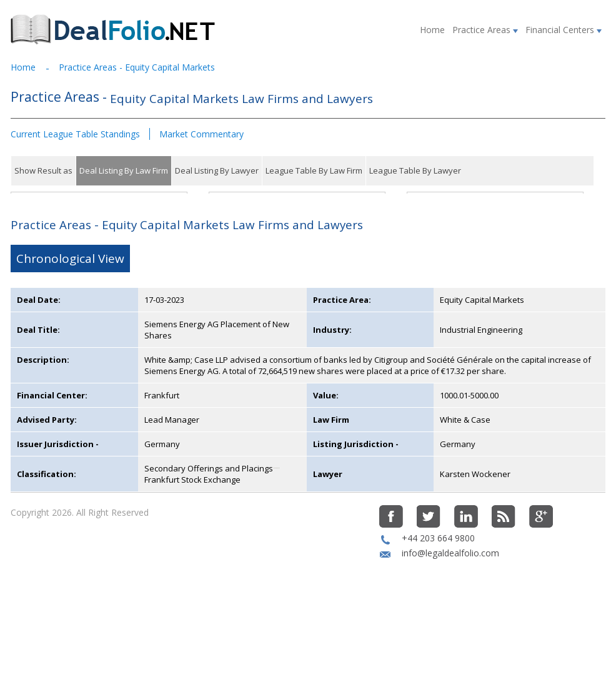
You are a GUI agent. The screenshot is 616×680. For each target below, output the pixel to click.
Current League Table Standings (75, 134)
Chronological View (70, 317)
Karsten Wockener (475, 532)
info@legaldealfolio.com (450, 611)
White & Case (465, 478)
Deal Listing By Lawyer (217, 170)
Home (432, 30)
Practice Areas (485, 30)
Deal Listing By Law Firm (124, 170)
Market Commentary (201, 134)
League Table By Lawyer (415, 170)
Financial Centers (564, 30)
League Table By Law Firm (314, 170)
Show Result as (43, 170)
